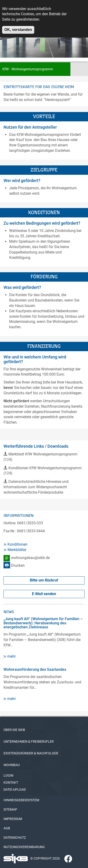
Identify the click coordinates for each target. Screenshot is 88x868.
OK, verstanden (18, 26)
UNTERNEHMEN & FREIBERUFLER (29, 741)
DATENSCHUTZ (15, 838)
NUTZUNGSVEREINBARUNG (24, 847)
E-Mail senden (44, 594)
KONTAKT (11, 782)
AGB (7, 828)
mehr (11, 656)
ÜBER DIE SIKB (14, 730)
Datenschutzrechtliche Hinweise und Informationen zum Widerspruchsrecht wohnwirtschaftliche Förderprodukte (36, 487)
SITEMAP (10, 809)
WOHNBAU (12, 765)
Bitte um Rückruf (44, 580)
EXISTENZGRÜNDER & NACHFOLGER (31, 753)
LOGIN (8, 775)
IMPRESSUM (13, 819)
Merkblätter (17, 550)
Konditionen (17, 544)
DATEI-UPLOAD (15, 790)
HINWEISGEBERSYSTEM (21, 800)
